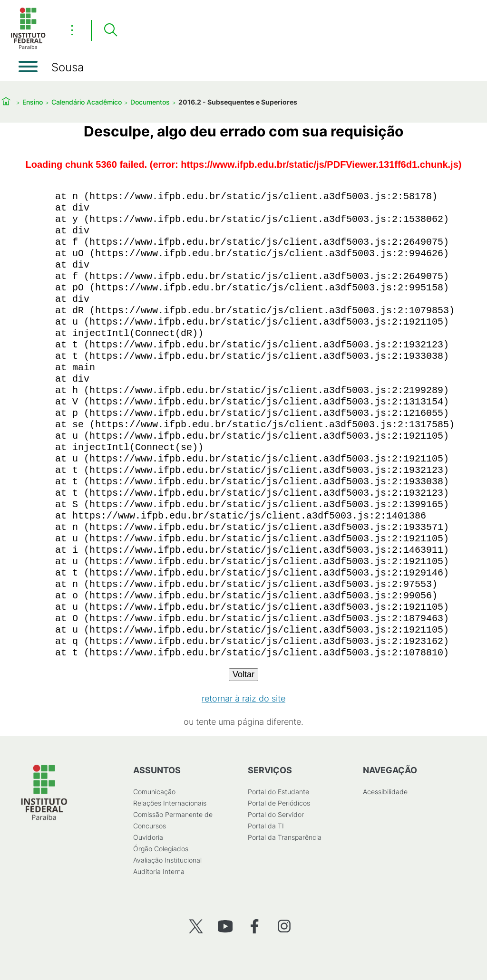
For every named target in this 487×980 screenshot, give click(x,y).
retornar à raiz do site (243, 698)
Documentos (150, 102)
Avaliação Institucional (167, 860)
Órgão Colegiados (161, 849)
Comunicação (154, 792)
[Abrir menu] (28, 67)
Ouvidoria (148, 837)
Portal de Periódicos (279, 803)
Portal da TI (266, 826)
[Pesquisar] (110, 30)
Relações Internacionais (170, 803)
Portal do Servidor (276, 814)
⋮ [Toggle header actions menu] (72, 30)
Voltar (243, 674)
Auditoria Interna (159, 871)
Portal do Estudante (278, 792)
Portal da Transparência (285, 837)
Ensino (33, 102)
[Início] (28, 47)
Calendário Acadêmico (87, 102)
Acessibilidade (385, 792)
